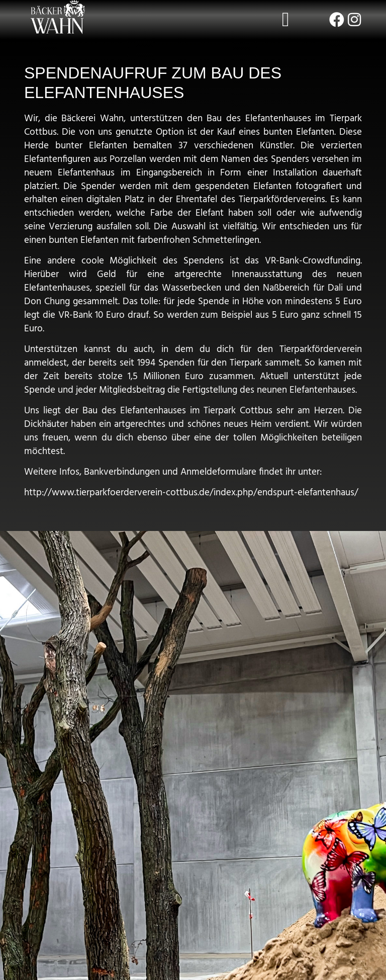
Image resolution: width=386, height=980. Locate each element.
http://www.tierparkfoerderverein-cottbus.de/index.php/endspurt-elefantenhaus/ (191, 493)
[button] (286, 20)
